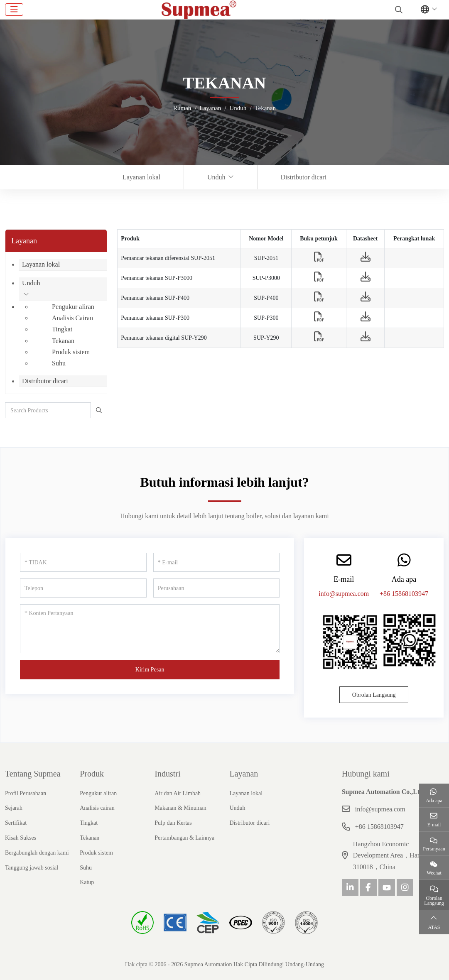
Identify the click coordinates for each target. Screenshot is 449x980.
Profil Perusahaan (26, 793)
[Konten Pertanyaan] (150, 629)
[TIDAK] (83, 562)
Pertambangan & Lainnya (184, 838)
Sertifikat (16, 823)
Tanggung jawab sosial (32, 868)
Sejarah (14, 808)
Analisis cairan (97, 808)
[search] (398, 10)
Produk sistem (71, 352)
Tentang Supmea (33, 774)
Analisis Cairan (72, 318)
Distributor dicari (304, 177)
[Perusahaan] (217, 588)
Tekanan (63, 341)
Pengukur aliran (73, 307)
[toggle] (14, 10)
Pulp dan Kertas (173, 823)
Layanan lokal (141, 177)
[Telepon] (83, 588)
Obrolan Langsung (374, 695)
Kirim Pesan (150, 670)
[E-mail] (217, 562)
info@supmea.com (344, 594)
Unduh (216, 177)
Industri (167, 774)
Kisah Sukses (21, 838)
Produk (92, 774)
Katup (87, 882)
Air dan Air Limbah (178, 793)
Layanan (244, 774)
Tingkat (62, 329)
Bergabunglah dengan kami (37, 853)
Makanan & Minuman (180, 808)
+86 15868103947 (404, 594)
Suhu (59, 363)
